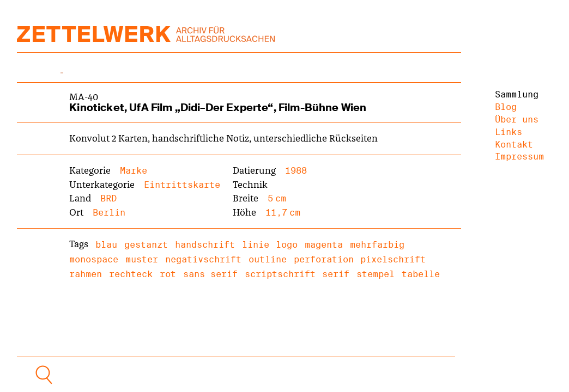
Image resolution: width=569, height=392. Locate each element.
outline (268, 259)
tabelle (421, 274)
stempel (376, 274)
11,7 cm (283, 213)
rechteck (131, 274)
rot (168, 274)
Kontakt (514, 145)
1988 (296, 171)
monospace (94, 259)
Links (509, 132)
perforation (324, 259)
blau (106, 245)
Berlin (109, 213)
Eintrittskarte (182, 185)
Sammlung (517, 94)
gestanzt (146, 245)
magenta (324, 245)
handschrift (205, 245)
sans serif (210, 274)
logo (287, 245)
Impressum (519, 157)
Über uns (517, 120)
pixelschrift (393, 259)
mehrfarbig (377, 245)
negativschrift (203, 259)
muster (142, 259)
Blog (506, 107)
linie (256, 245)
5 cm (277, 198)
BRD (108, 198)
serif (336, 274)
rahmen (86, 274)
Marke (134, 171)
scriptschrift (280, 274)
